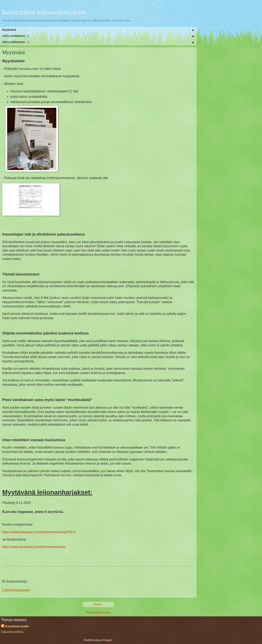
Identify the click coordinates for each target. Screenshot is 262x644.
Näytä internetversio (98, 612)
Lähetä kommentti (16, 590)
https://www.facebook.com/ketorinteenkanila (34, 547)
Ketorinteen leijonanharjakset (44, 12)
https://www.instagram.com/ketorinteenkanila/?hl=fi (39, 532)
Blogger (107, 640)
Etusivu (98, 604)
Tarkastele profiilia (12, 632)
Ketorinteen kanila (17, 626)
